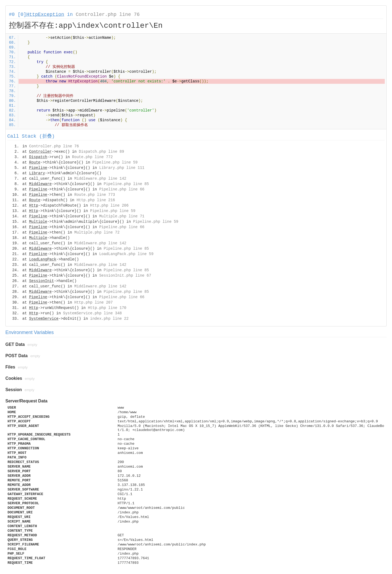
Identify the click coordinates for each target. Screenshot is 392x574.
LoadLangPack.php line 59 (126, 254)
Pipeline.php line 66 (122, 189)
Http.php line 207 (93, 302)
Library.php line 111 (122, 168)
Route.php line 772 (92, 157)
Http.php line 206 (109, 206)
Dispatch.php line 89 (101, 152)
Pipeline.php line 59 (115, 162)
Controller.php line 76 (108, 15)
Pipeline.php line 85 (126, 184)
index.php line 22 (109, 319)
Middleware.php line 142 (100, 179)
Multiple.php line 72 (97, 232)
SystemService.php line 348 (92, 313)
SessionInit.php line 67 (125, 276)
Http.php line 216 (96, 200)
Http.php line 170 (107, 308)
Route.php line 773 (95, 195)
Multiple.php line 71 (122, 216)
